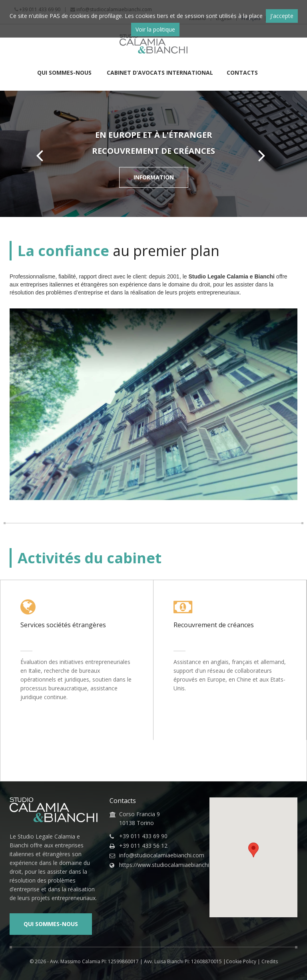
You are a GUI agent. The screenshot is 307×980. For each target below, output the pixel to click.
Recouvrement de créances (214, 625)
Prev (42, 155)
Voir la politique (155, 29)
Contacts (242, 73)
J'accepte (282, 16)
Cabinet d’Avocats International (160, 73)
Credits (270, 961)
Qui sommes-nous (65, 73)
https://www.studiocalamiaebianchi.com (158, 865)
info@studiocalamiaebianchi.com (158, 855)
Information (154, 177)
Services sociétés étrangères (63, 625)
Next (265, 155)
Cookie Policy (241, 961)
